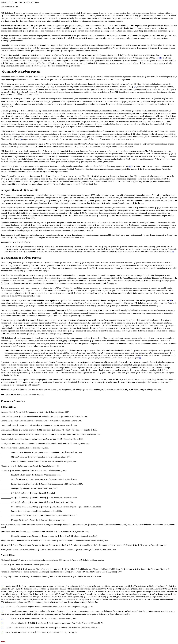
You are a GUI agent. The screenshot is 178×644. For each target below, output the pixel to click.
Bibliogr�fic (7, 407)
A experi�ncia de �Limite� (19, 190)
